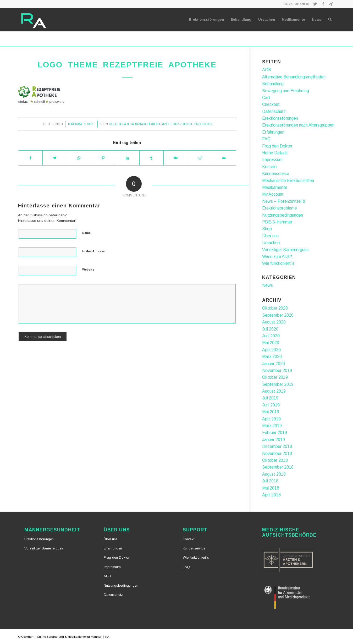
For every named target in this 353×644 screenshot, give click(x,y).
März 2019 (272, 426)
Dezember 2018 (277, 446)
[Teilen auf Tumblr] (151, 158)
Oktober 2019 (275, 377)
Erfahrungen (273, 132)
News (267, 285)
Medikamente (275, 187)
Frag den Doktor (277, 146)
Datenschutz (274, 111)
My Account (273, 194)
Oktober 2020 (275, 308)
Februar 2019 (275, 433)
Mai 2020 (271, 343)
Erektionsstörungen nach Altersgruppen (298, 125)
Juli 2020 (270, 329)
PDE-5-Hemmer (277, 222)
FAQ (266, 139)
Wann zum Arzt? (277, 257)
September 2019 (278, 384)
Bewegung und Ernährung (286, 91)
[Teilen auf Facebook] (30, 158)
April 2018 (271, 495)
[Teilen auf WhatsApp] (79, 158)
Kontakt (270, 167)
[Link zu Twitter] (315, 4)
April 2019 (271, 419)
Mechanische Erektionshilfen (288, 181)
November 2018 (277, 453)
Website (88, 269)
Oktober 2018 (275, 460)
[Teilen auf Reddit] (200, 158)
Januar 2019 (274, 440)
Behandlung (273, 84)
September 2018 (278, 467)
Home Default (275, 153)
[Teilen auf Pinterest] (103, 158)
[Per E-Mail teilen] (224, 158)
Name (86, 233)
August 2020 (274, 322)
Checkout (271, 104)
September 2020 (278, 315)
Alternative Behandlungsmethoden (294, 77)
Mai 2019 (271, 412)
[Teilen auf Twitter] (55, 158)
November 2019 (277, 370)
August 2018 (274, 474)
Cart (266, 98)
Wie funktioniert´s (278, 263)
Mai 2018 (271, 488)
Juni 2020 (271, 336)
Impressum (272, 160)
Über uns (270, 236)
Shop (267, 229)
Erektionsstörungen (280, 118)
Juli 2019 (270, 398)
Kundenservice (276, 174)
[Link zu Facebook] (323, 4)
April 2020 (271, 350)
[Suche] (330, 20)
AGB (267, 70)
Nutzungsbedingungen (283, 215)
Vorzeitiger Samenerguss (285, 250)
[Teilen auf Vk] (176, 158)
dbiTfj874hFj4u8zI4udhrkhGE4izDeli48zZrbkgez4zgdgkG (161, 124)
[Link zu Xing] (331, 4)
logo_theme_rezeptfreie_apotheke (127, 65)
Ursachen (271, 243)
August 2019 (274, 391)
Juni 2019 (271, 405)
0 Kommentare (81, 124)
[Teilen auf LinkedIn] (127, 158)
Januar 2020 (274, 364)
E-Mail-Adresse (94, 251)
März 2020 (272, 357)
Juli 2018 (270, 481)
